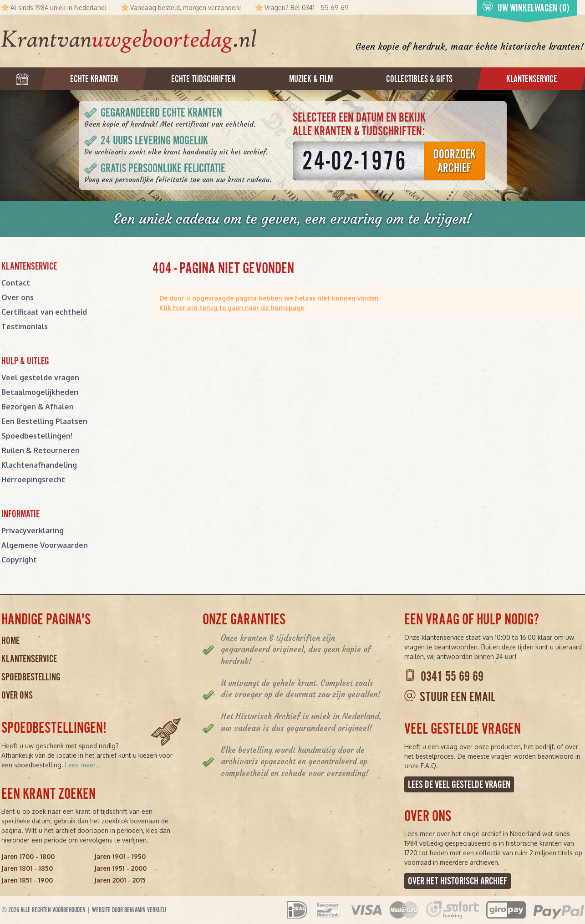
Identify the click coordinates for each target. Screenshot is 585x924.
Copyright (19, 560)
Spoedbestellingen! (37, 436)
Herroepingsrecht (33, 480)
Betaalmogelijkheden (40, 392)
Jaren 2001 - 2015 (120, 880)
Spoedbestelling (31, 677)
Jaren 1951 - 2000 (120, 868)
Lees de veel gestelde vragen (459, 784)
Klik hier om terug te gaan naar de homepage (232, 308)
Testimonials (25, 327)
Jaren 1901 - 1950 (120, 856)
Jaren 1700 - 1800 (28, 856)
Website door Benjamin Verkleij (129, 910)
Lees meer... (83, 765)
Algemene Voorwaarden (45, 545)
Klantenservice (29, 659)
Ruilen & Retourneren (41, 450)
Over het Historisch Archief (458, 881)
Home (10, 641)
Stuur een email (458, 697)
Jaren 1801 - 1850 (27, 868)
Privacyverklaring (33, 531)
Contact (16, 283)
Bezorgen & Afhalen (38, 407)
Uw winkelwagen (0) (526, 8)
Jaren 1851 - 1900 (27, 880)
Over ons (18, 297)
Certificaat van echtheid (44, 312)
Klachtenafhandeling (39, 465)
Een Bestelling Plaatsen (44, 421)
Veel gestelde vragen (40, 378)
